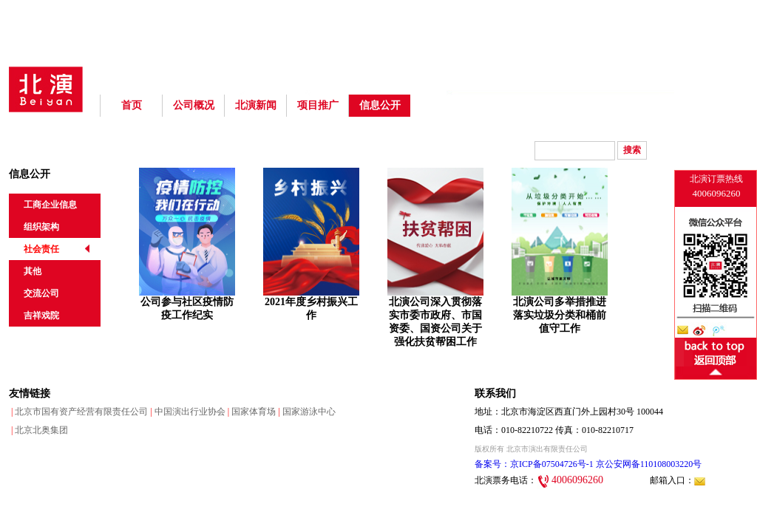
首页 (132, 105)
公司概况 (194, 105)
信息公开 (380, 105)
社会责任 (41, 249)
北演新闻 (256, 105)
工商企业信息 (50, 205)
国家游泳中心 (305, 412)
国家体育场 (251, 412)
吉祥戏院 (41, 316)
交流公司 (41, 293)
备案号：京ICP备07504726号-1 (534, 464)
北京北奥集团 (38, 430)
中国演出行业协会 (186, 412)
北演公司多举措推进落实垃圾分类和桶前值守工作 (560, 315)
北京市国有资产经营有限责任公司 (78, 412)
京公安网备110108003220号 (648, 464)
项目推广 (318, 105)
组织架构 (41, 227)
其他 (33, 271)
